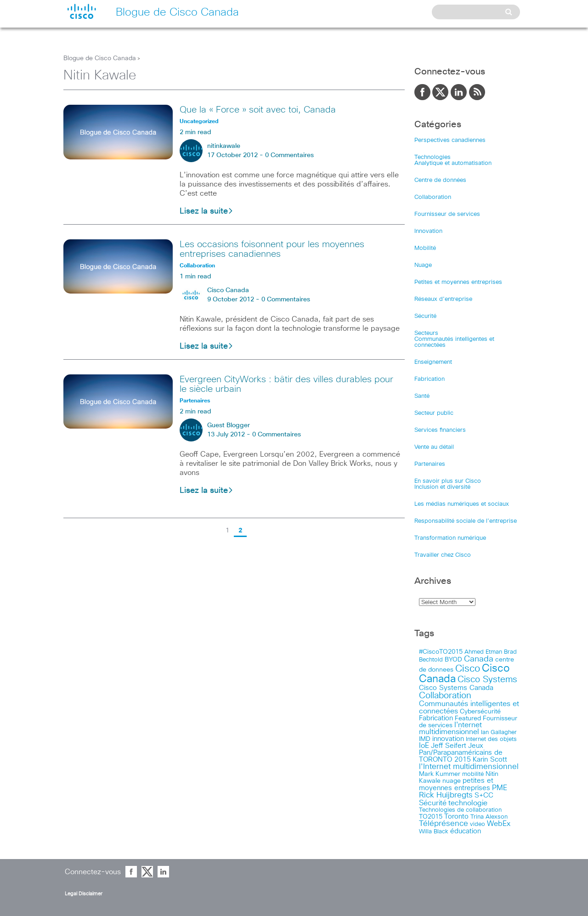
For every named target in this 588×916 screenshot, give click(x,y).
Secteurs (426, 333)
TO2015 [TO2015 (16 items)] (431, 817)
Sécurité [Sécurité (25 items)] (433, 803)
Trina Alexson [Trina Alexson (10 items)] (489, 817)
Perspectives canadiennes (450, 140)
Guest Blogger (229, 425)
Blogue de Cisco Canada (100, 58)
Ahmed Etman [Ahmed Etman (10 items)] (483, 652)
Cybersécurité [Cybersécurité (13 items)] (480, 712)
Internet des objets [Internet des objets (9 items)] (491, 739)
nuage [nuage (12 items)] (452, 781)
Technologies (433, 157)
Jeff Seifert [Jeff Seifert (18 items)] (449, 746)
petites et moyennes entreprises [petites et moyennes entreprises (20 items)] (456, 784)
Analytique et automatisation (453, 163)
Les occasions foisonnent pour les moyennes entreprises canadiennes (272, 249)
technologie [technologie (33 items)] (468, 803)
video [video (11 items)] (478, 824)
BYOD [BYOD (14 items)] (453, 660)
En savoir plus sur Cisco (448, 481)
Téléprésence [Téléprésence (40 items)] (444, 824)
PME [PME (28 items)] (500, 788)
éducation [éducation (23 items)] (466, 831)
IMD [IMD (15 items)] (425, 739)
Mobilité (425, 248)
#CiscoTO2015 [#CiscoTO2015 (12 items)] (441, 652)
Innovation (428, 231)
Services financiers (440, 430)
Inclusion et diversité (442, 487)
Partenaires (430, 464)
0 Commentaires (289, 155)
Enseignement (433, 362)
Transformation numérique (450, 538)
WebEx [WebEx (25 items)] (499, 824)
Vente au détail (434, 447)
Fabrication (430, 379)
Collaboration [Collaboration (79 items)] (445, 696)
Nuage (423, 265)
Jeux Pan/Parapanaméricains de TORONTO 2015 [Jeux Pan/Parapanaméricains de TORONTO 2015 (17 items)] (461, 753)
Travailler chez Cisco (443, 555)
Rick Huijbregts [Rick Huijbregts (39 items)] (446, 795)
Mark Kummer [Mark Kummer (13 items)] (440, 774)
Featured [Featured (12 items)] (468, 718)
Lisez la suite (206, 211)
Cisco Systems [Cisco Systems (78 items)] (487, 680)
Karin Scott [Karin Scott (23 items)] (490, 760)
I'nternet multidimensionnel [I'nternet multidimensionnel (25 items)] (450, 729)
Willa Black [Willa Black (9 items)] (434, 832)
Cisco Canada (228, 290)
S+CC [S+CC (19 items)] (484, 795)
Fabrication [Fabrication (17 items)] (436, 718)
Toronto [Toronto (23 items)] (456, 817)
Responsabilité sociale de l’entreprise (466, 521)
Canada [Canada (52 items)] (479, 659)
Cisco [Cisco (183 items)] (468, 669)
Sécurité (425, 316)
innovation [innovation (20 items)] (448, 739)
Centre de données (440, 180)
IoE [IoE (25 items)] (424, 746)
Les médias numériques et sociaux (462, 504)
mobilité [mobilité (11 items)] (473, 774)
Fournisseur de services (447, 214)
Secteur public (434, 413)
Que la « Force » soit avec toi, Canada (258, 110)
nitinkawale (224, 146)
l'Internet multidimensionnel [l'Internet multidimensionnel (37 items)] (469, 767)
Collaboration (433, 197)
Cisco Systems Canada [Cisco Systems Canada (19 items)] (456, 688)
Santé (422, 396)
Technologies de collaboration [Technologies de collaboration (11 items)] (460, 810)
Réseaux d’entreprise (443, 299)
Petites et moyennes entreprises (458, 282)
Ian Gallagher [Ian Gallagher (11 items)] (499, 732)
